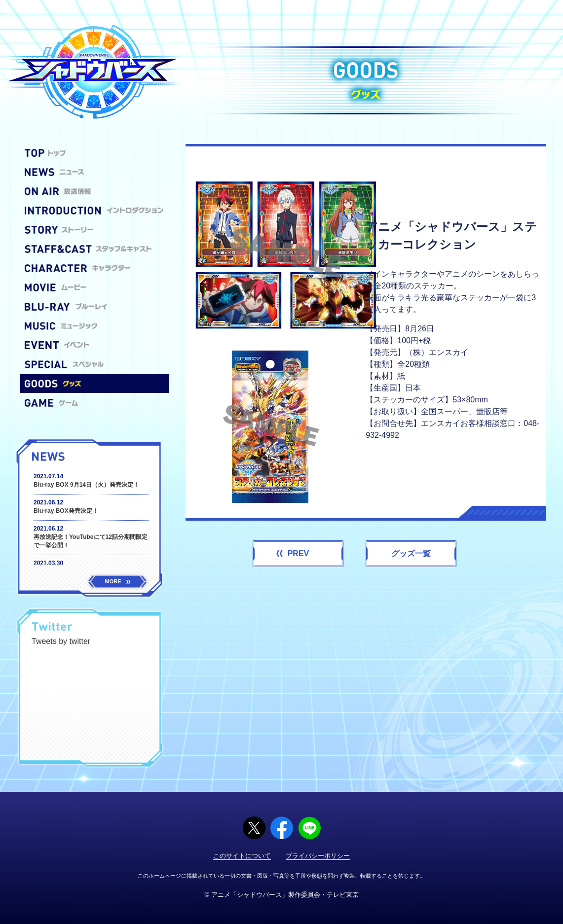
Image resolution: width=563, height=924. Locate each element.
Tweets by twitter (61, 641)
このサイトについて (242, 856)
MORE (118, 581)
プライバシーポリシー (318, 856)
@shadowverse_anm (117, 628)
